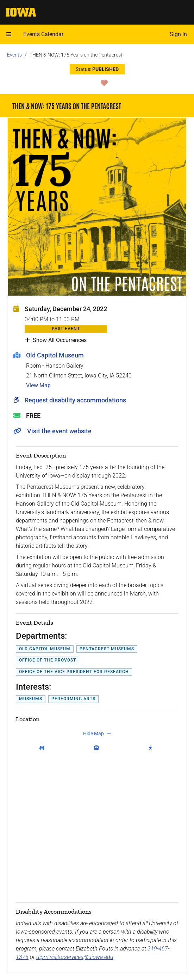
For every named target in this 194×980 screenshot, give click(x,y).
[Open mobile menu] (9, 34)
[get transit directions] (98, 748)
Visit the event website (59, 431)
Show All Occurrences (56, 340)
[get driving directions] (43, 748)
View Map (38, 385)
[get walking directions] (152, 748)
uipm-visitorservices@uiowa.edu (75, 957)
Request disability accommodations (75, 400)
